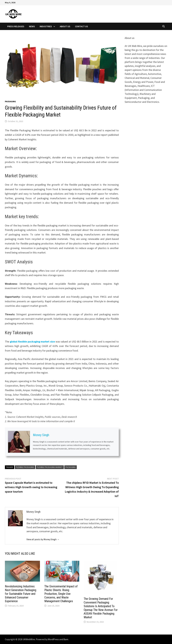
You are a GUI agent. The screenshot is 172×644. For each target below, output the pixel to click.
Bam (66, 639)
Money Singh (41, 435)
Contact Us (81, 26)
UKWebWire (29, 639)
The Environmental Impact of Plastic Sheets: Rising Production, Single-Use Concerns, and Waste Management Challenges (61, 594)
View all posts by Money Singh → (43, 539)
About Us (65, 26)
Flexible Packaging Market (50, 467)
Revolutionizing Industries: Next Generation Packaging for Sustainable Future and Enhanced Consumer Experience (21, 594)
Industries (46, 26)
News (32, 26)
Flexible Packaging (25, 467)
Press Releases (16, 26)
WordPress (53, 639)
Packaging (10, 101)
